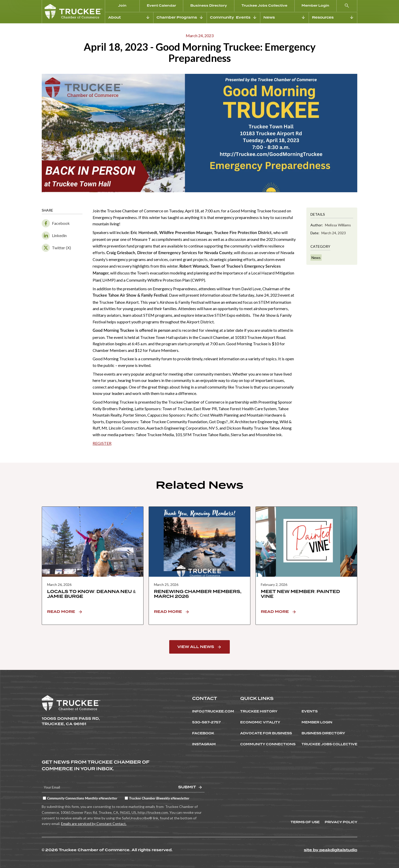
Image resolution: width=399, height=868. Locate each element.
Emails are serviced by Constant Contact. (94, 824)
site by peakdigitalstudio (331, 850)
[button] (347, 6)
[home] (73, 12)
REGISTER (102, 443)
